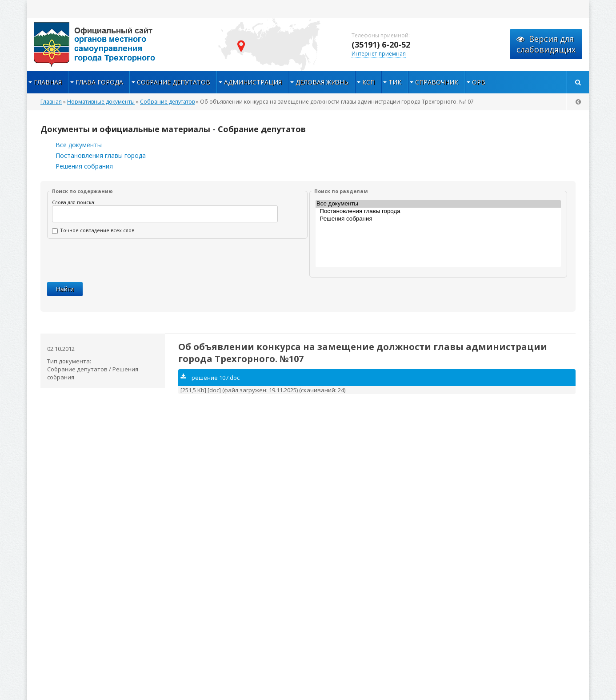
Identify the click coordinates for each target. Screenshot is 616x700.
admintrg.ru (116, 44)
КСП (368, 82)
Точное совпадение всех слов (93, 230)
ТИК (395, 82)
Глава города (99, 82)
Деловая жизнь (322, 82)
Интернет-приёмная (379, 54)
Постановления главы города (101, 155)
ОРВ (479, 82)
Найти (65, 289)
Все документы (79, 145)
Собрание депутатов (174, 82)
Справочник (437, 82)
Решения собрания (84, 166)
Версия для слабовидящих (546, 44)
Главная (48, 82)
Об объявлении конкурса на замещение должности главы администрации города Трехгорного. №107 (363, 353)
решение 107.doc (210, 378)
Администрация (253, 82)
